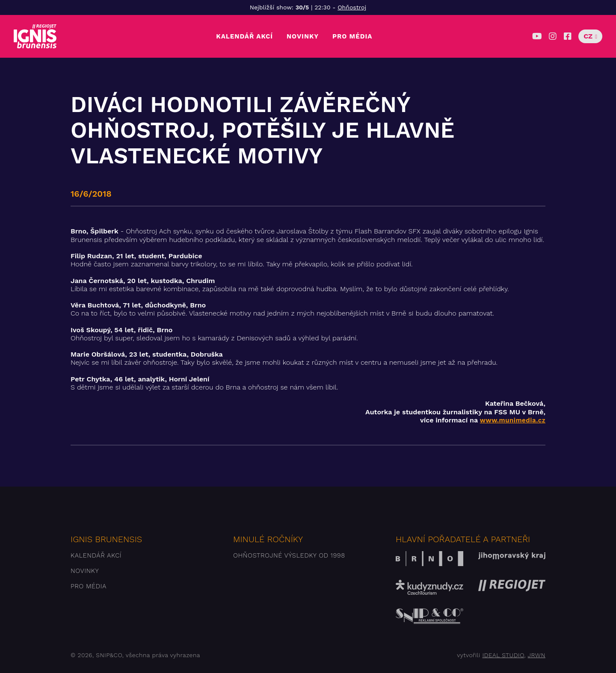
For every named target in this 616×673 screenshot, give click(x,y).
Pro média (352, 36)
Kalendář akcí (244, 36)
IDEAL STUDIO (503, 655)
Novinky (303, 36)
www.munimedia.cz (513, 420)
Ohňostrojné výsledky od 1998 (289, 555)
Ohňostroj (352, 7)
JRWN (537, 655)
